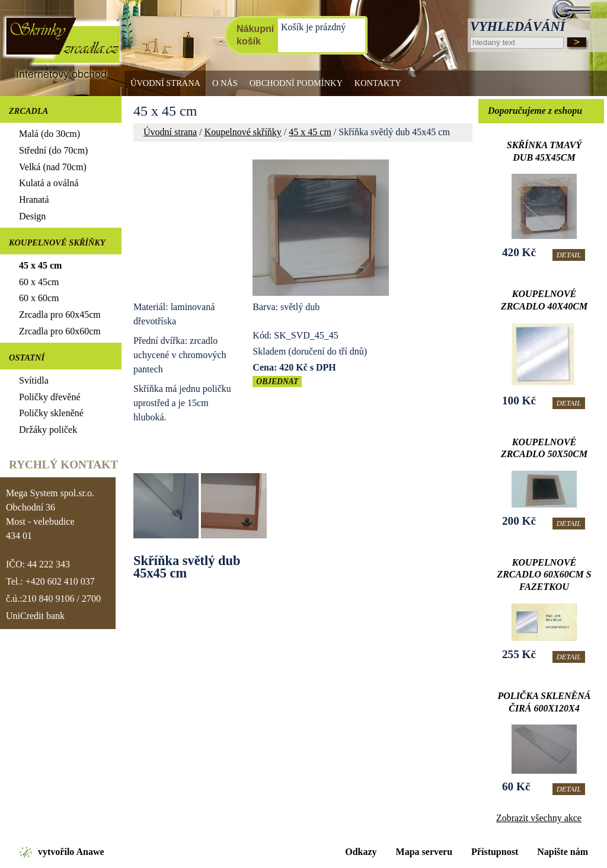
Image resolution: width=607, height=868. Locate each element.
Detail (569, 255)
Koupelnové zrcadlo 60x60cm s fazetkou (544, 575)
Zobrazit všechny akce (539, 818)
